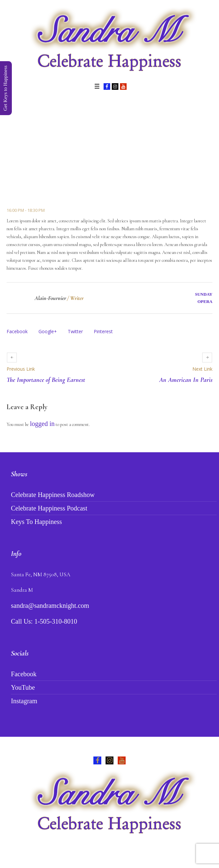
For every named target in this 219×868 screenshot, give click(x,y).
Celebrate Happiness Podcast (49, 508)
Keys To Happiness (36, 522)
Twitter (75, 331)
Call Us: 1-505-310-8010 (44, 621)
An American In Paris (186, 380)
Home (60, 172)
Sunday (204, 294)
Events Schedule (88, 172)
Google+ (48, 331)
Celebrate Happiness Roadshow (53, 495)
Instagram (24, 701)
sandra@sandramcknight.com (50, 606)
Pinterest (103, 331)
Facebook (17, 331)
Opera (205, 301)
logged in (42, 424)
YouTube (23, 687)
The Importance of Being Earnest (46, 380)
